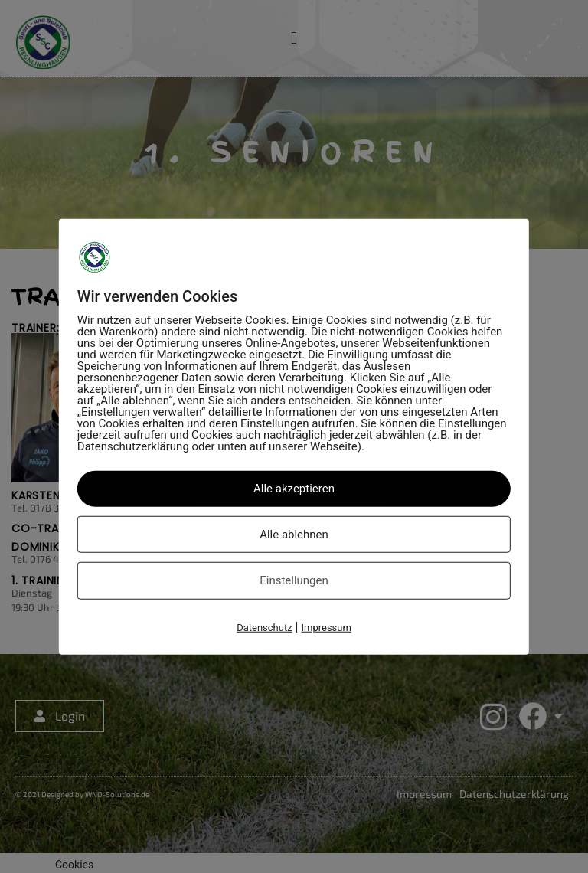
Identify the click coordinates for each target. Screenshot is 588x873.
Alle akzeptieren (294, 489)
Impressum (326, 627)
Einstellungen (294, 580)
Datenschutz (264, 627)
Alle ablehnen (294, 534)
